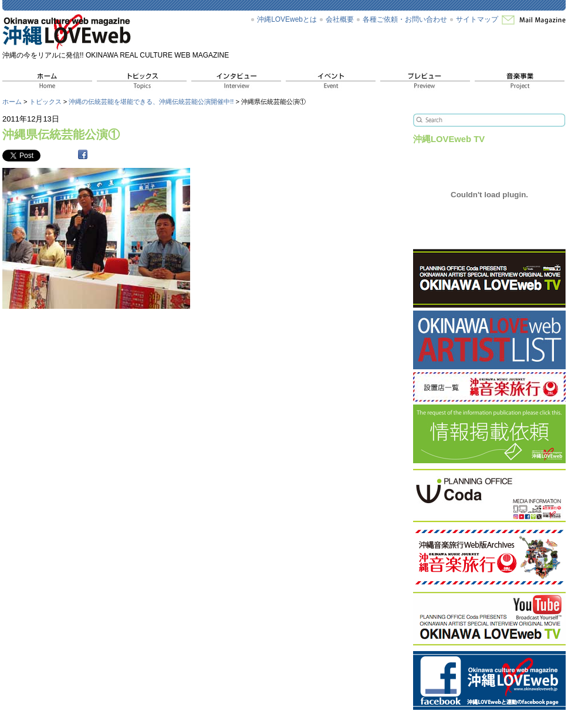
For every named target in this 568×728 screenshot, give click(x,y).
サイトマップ (477, 19)
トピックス (45, 102)
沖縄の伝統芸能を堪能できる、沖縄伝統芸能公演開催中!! (151, 102)
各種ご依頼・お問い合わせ (405, 19)
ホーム (12, 102)
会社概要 (340, 19)
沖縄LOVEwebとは (287, 19)
